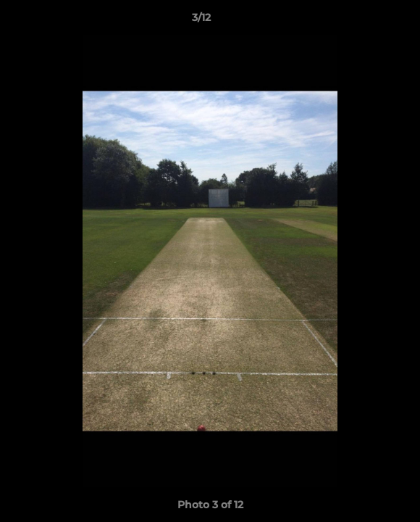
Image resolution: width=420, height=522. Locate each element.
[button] (368, 21)
